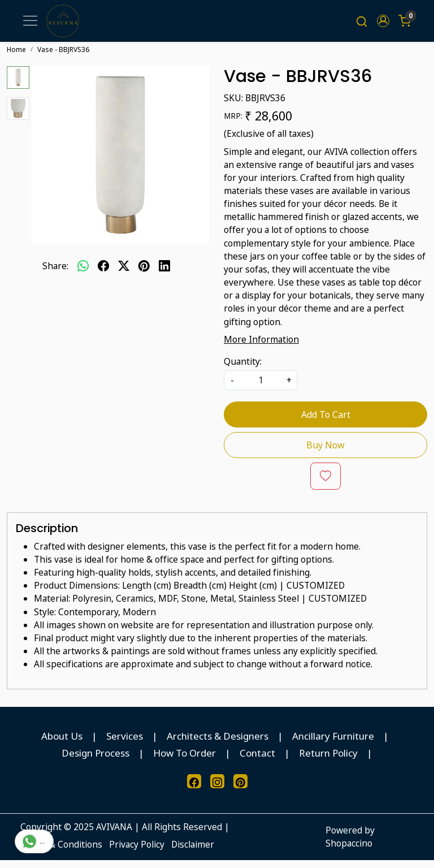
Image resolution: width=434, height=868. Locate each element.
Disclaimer (193, 852)
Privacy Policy (137, 852)
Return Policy (328, 760)
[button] (383, 25)
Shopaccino (349, 850)
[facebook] (103, 273)
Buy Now (325, 452)
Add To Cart (326, 422)
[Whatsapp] (83, 273)
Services (125, 743)
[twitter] (124, 273)
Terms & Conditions (61, 852)
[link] (362, 25)
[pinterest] (144, 273)
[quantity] (261, 388)
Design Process (96, 760)
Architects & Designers (218, 743)
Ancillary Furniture (333, 743)
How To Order (185, 760)
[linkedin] (164, 273)
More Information (261, 347)
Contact (257, 760)
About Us (62, 743)
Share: (55, 273)
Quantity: (243, 369)
